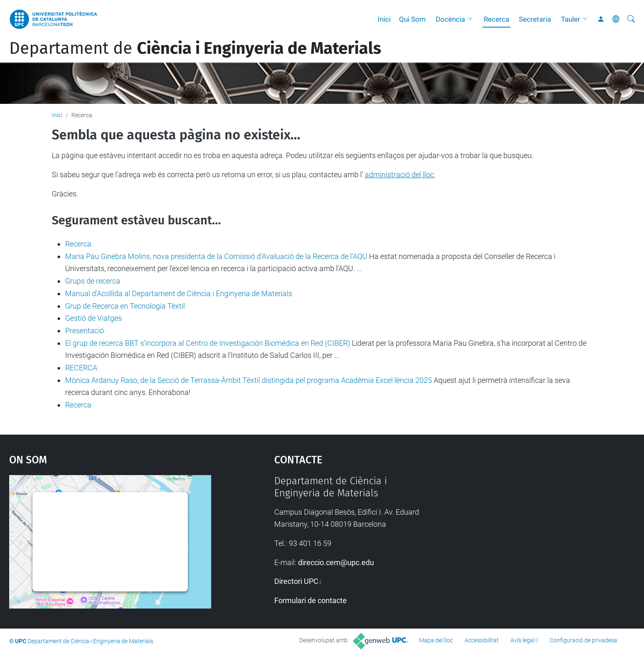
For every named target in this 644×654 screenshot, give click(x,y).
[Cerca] (631, 19)
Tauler (571, 19)
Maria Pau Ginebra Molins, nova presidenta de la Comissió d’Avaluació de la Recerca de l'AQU (216, 256)
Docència (450, 19)
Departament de (195, 48)
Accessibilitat (482, 640)
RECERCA (81, 368)
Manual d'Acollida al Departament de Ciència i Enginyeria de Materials (179, 293)
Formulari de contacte (311, 600)
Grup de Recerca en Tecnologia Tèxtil (125, 306)
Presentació (85, 331)
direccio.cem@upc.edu (336, 562)
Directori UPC (296, 581)
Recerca (496, 19)
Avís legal (523, 640)
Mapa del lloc (436, 640)
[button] (472, 19)
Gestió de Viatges (93, 318)
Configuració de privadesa (583, 640)
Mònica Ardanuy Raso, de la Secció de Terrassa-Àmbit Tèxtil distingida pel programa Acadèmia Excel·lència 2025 (249, 380)
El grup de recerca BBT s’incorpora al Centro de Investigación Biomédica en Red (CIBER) (208, 343)
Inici (384, 19)
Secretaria (535, 19)
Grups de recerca (93, 281)
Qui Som (412, 19)
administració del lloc (399, 175)
